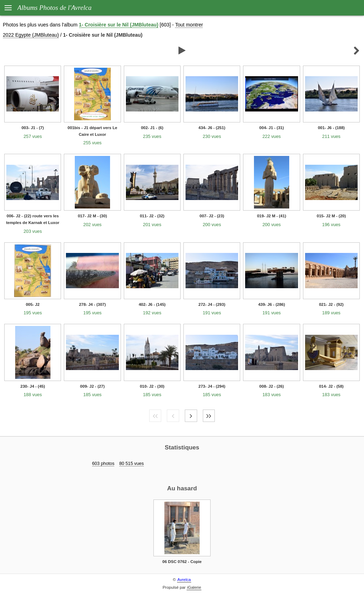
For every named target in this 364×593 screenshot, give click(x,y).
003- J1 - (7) (33, 128)
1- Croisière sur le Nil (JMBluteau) (119, 25)
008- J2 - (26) (272, 386)
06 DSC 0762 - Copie (182, 562)
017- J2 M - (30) (93, 216)
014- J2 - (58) (331, 386)
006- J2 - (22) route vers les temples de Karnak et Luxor (33, 219)
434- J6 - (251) (212, 128)
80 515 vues (132, 463)
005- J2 (33, 304)
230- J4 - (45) (33, 386)
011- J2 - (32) (152, 216)
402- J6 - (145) (152, 304)
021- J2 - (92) (331, 304)
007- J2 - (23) (212, 216)
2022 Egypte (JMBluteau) (31, 35)
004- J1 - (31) (272, 128)
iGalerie (194, 587)
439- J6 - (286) (272, 304)
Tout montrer (189, 25)
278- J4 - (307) (92, 304)
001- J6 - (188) (331, 128)
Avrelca (184, 580)
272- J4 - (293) (212, 304)
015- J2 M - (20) (331, 216)
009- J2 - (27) (92, 386)
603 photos (103, 463)
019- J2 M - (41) (272, 216)
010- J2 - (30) (152, 386)
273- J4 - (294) (212, 386)
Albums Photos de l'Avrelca (54, 8)
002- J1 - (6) (152, 128)
